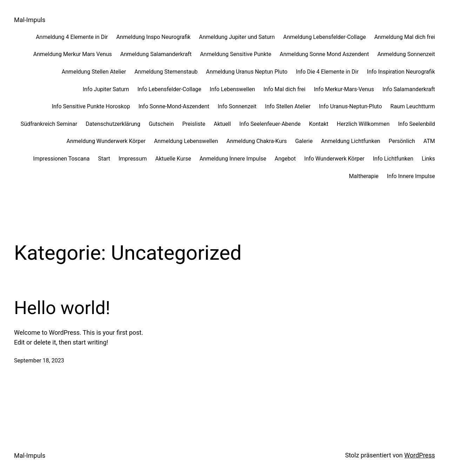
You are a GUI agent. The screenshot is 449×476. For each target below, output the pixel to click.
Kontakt (319, 124)
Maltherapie (364, 176)
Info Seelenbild (417, 124)
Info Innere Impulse (411, 176)
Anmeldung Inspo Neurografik (153, 37)
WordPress (420, 455)
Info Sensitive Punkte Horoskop (91, 106)
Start (104, 159)
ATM (429, 141)
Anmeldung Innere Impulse (233, 159)
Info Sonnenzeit (237, 106)
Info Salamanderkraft (409, 89)
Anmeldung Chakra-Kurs (256, 141)
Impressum (133, 159)
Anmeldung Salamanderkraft (156, 54)
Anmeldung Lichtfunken (351, 141)
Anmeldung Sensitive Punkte (236, 54)
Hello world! (62, 308)
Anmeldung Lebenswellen (186, 141)
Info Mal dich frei (284, 89)
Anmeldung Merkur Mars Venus (73, 54)
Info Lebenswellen (232, 89)
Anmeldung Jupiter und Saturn (237, 37)
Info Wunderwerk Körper (334, 159)
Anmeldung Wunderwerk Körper (106, 141)
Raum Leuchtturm (413, 106)
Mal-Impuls (30, 20)
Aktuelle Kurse (173, 159)
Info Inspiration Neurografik (401, 72)
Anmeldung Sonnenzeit (406, 54)
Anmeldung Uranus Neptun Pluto (247, 72)
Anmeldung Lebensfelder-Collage (324, 37)
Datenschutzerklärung (113, 124)
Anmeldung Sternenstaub (166, 72)
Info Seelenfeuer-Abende (270, 124)
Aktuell (222, 124)
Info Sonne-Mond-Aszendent (174, 106)
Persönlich (402, 141)
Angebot (285, 159)
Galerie (304, 141)
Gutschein (161, 124)
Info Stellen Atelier (288, 106)
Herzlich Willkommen (363, 124)
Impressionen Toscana (61, 159)
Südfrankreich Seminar (49, 124)
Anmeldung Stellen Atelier (94, 72)
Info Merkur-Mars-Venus (344, 89)
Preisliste (194, 124)
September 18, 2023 (39, 361)
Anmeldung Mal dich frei (405, 37)
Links (428, 159)
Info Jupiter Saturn (106, 89)
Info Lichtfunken (393, 159)
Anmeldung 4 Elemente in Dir (72, 37)
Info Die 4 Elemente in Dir (327, 72)
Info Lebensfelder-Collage (169, 89)
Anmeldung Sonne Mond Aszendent (324, 54)
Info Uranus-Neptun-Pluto (350, 106)
